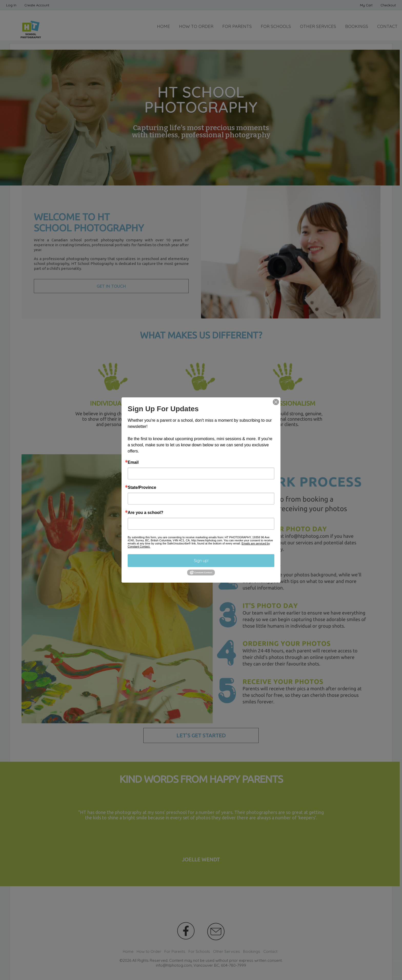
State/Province (142, 488)
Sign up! (201, 561)
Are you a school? (145, 513)
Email (133, 462)
